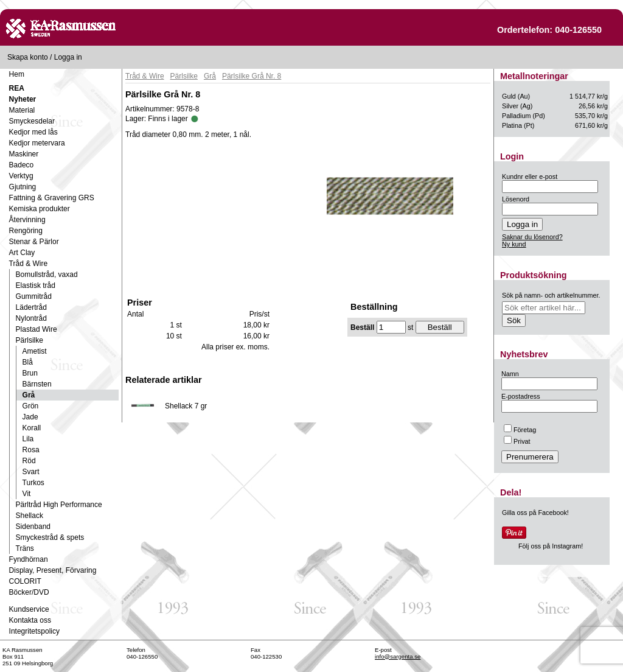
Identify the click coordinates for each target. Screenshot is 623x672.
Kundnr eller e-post (530, 177)
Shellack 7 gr (186, 406)
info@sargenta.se (398, 656)
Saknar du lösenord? (532, 237)
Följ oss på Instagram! (551, 546)
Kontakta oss (30, 620)
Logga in (68, 57)
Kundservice (29, 609)
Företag (520, 430)
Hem (17, 74)
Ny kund (514, 244)
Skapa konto (28, 57)
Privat (517, 441)
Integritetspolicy (34, 631)
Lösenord (516, 199)
